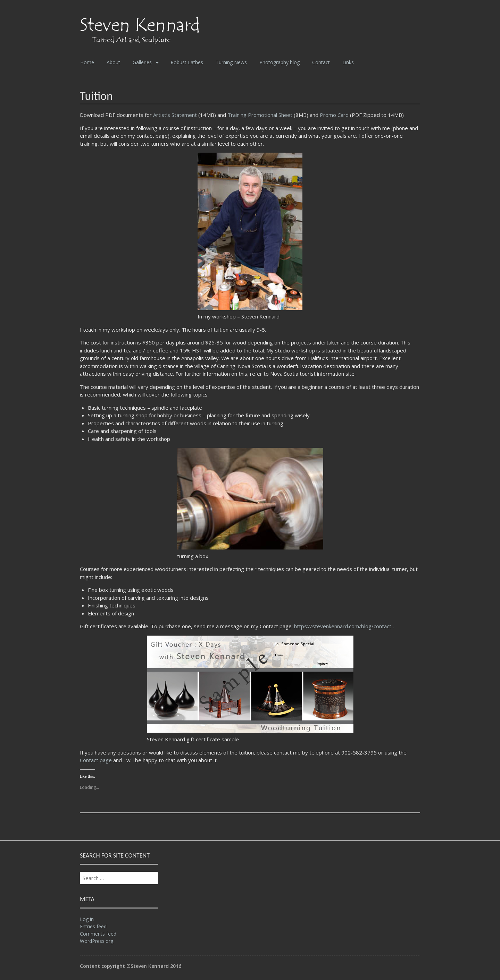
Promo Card (334, 115)
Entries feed (93, 926)
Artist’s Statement (176, 115)
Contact (321, 62)
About (113, 62)
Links (348, 62)
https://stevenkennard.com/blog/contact (343, 626)
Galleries (142, 62)
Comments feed (98, 934)
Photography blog (280, 62)
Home (87, 62)
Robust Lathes (187, 62)
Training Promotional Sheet (260, 115)
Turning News (231, 62)
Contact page (96, 760)
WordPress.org (97, 941)
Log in (87, 919)
